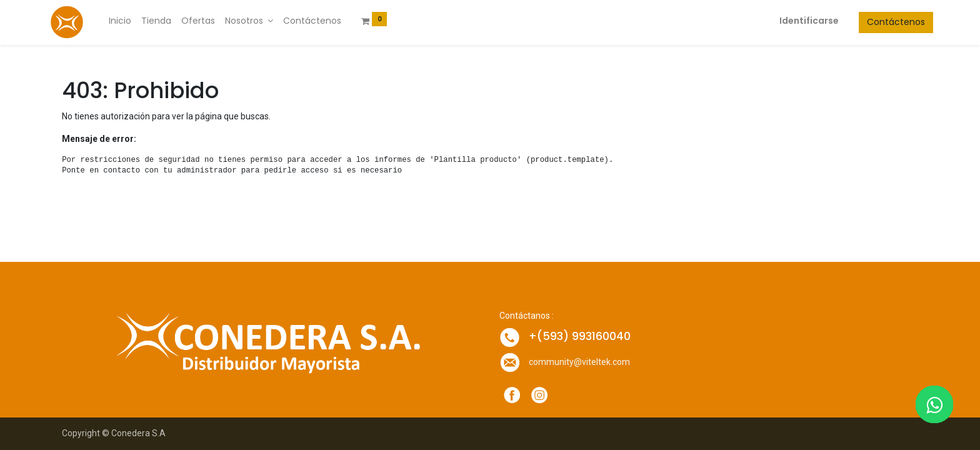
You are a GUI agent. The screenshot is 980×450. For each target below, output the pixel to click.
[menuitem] (135, 21)
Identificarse (794, 21)
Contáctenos (881, 22)
